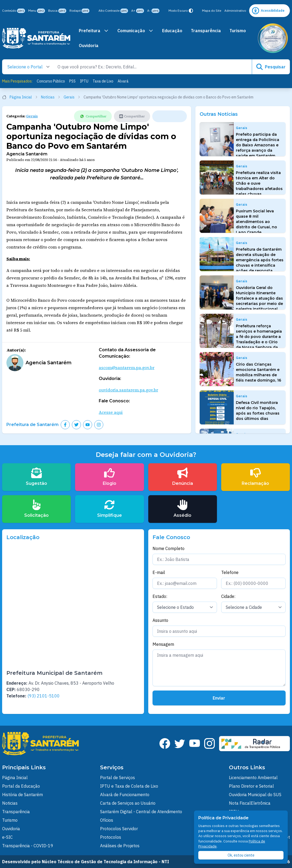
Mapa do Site (212, 11)
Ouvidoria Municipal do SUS (255, 795)
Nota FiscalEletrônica (250, 803)
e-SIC (7, 837)
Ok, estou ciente (241, 855)
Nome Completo (168, 548)
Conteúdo (14, 11)
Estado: (160, 596)
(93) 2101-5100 (44, 696)
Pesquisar (271, 67)
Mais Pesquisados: (17, 81)
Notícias (51, 97)
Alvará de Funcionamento (125, 795)
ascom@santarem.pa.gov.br (127, 367)
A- (153, 11)
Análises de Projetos (120, 846)
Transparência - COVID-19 (28, 846)
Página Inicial (20, 97)
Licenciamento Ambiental (253, 778)
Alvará (123, 81)
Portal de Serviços (118, 778)
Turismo (238, 31)
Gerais (72, 97)
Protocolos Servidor (119, 829)
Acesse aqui (111, 412)
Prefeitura (94, 31)
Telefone (230, 572)
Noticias (10, 803)
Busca (57, 11)
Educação (172, 31)
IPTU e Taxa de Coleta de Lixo (129, 786)
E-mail (159, 572)
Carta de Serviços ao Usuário (128, 803)
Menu (37, 11)
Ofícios (107, 820)
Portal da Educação (21, 786)
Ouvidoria (89, 46)
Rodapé (79, 11)
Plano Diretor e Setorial (251, 786)
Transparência (206, 31)
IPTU (84, 81)
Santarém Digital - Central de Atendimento (141, 812)
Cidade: (228, 596)
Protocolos (111, 837)
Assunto (160, 620)
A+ (138, 11)
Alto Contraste (113, 11)
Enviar (219, 698)
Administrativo (235, 11)
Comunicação (135, 31)
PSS (72, 81)
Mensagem (163, 644)
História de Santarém (22, 795)
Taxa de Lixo (103, 81)
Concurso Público (51, 81)
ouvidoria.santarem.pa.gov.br (128, 390)
